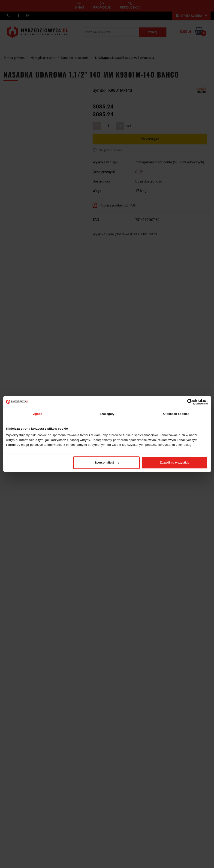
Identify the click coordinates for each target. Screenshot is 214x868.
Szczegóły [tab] (107, 414)
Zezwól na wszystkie (175, 462)
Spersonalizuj (107, 462)
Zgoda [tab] (38, 414)
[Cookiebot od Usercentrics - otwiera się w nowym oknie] (188, 402)
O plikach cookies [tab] (176, 414)
